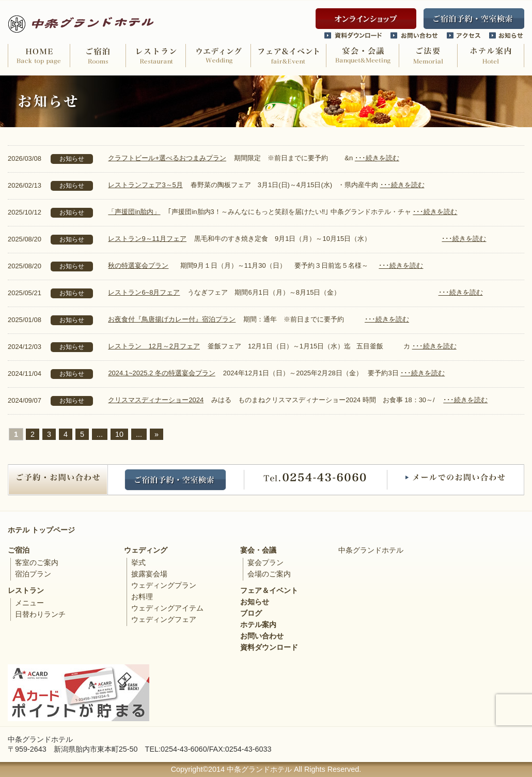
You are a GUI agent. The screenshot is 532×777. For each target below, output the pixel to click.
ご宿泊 (19, 550)
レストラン (26, 590)
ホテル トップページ (41, 530)
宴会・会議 (258, 550)
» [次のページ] (157, 434)
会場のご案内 (269, 574)
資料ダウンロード (269, 647)
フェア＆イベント (269, 590)
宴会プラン (265, 562)
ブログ (251, 613)
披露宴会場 (149, 574)
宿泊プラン (33, 574)
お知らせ (255, 602)
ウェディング (146, 550)
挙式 (138, 562)
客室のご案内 (37, 562)
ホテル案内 (258, 624)
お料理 (142, 597)
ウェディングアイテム (167, 608)
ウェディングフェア (164, 619)
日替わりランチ (40, 614)
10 (119, 434)
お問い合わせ (262, 636)
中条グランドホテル (371, 550)
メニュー (29, 603)
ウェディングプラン (164, 585)
